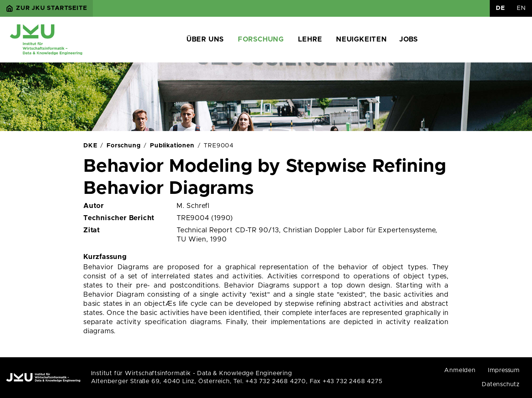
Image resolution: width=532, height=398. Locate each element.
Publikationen (172, 145)
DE (500, 8)
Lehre (310, 40)
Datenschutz (501, 384)
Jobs (409, 40)
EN (521, 8)
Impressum (504, 370)
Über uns (205, 40)
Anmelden (460, 370)
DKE (90, 145)
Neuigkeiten (362, 40)
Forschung (261, 40)
